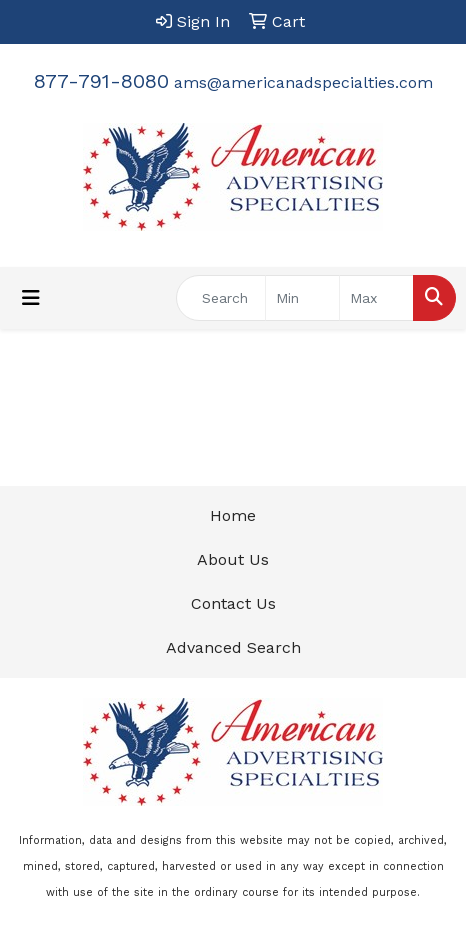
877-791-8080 (101, 81)
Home (233, 515)
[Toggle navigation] (31, 298)
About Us (233, 559)
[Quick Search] (221, 298)
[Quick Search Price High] (376, 298)
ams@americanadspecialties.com (303, 82)
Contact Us (233, 603)
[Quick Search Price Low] (302, 298)
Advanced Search (233, 647)
